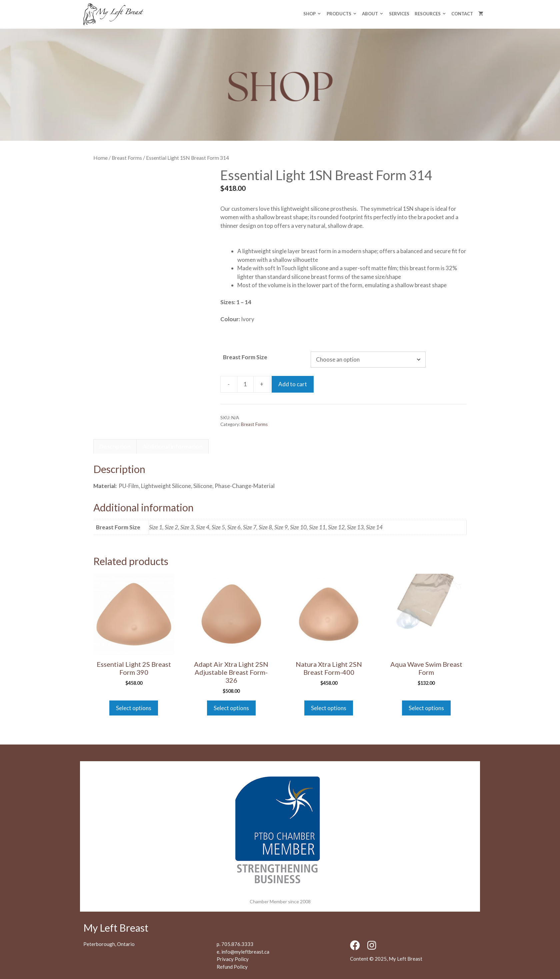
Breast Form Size (245, 357)
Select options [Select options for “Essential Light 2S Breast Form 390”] (134, 708)
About (374, 14)
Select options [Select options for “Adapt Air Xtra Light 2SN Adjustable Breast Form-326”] (231, 708)
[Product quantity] (245, 384)
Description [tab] (115, 446)
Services (399, 14)
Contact (462, 14)
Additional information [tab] (172, 446)
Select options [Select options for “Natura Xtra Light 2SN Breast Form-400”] (329, 708)
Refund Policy (232, 967)
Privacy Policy (233, 959)
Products (343, 14)
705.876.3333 (237, 944)
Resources (432, 14)
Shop (313, 14)
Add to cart (293, 384)
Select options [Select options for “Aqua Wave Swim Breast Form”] (426, 708)
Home (100, 158)
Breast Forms (127, 158)
